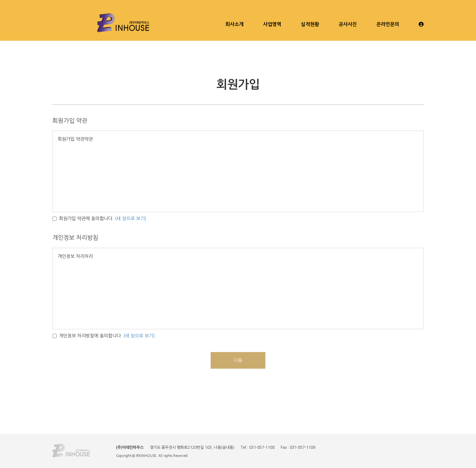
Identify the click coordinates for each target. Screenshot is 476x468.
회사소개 (234, 24)
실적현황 (310, 24)
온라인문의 (388, 24)
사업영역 (272, 24)
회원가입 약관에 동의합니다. (83, 219)
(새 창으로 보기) (131, 219)
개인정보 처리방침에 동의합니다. (87, 336)
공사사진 (348, 24)
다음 (238, 360)
